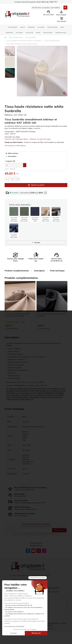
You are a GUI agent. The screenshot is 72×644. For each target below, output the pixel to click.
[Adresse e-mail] (29, 535)
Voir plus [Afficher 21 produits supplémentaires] (36, 245)
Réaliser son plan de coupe (42, 139)
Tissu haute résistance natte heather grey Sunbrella (17, 317)
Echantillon (11, 159)
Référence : (9, 115)
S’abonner (59, 535)
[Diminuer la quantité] (7, 181)
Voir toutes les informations (16, 148)
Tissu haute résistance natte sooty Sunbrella (51, 317)
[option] (10, 51)
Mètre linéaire (12, 156)
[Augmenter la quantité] (18, 181)
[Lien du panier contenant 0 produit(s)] (62, 20)
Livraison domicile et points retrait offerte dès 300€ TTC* (36, 2)
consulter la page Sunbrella (38, 388)
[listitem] (14, 217)
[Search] (47, 8)
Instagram (44, 555)
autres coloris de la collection (29, 385)
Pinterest (39, 555)
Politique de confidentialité (51, 630)
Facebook (28, 555)
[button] (65, 93)
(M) (10, 163)
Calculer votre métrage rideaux (17, 139)
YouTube (33, 555)
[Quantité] (12, 181)
